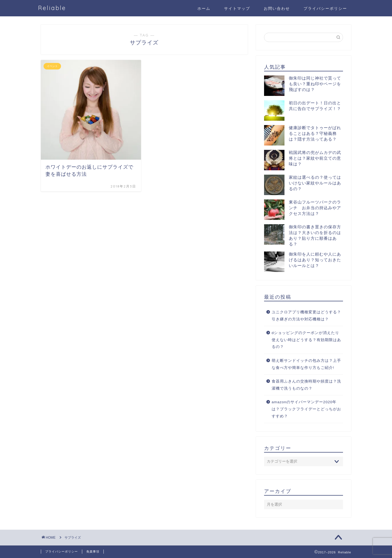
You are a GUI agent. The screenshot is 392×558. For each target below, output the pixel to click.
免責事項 (93, 551)
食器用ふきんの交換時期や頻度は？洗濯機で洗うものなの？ (306, 385)
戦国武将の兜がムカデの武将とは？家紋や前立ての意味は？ (315, 158)
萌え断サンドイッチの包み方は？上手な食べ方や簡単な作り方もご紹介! (306, 364)
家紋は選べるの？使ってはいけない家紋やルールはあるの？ (315, 183)
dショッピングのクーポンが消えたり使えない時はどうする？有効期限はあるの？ (306, 340)
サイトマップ (237, 8)
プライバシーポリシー (325, 8)
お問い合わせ (277, 8)
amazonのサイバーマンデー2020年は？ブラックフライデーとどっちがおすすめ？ (306, 409)
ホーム (204, 8)
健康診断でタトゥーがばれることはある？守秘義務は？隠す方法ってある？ (315, 133)
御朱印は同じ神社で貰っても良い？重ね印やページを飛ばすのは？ (315, 84)
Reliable (52, 8)
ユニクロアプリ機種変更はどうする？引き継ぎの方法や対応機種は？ (306, 316)
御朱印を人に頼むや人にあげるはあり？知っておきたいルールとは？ (315, 260)
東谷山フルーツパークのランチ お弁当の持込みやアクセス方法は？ (315, 208)
